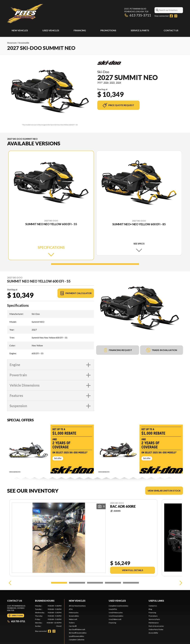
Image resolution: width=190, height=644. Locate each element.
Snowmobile (24, 43)
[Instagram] (176, 16)
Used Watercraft (115, 632)
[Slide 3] (95, 595)
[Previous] (10, 595)
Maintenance (154, 635)
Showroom (12, 43)
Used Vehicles (51, 30)
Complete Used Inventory (118, 618)
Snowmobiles (74, 628)
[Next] (180, 595)
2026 (106, 82)
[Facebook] (171, 16)
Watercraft (73, 632)
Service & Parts (140, 30)
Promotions (108, 30)
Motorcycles (74, 625)
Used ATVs (113, 622)
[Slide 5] (131, 595)
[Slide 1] (95, 264)
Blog (150, 622)
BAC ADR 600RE (123, 506)
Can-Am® (73, 639)
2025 (112, 82)
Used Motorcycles (116, 625)
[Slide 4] (113, 595)
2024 (118, 82)
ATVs (71, 622)
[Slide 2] (77, 595)
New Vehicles (20, 30)
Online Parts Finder (156, 642)
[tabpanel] (48, 629)
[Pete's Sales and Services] (25, 14)
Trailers (72, 635)
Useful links (156, 613)
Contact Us (171, 30)
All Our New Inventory (77, 618)
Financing (80, 30)
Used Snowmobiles (116, 628)
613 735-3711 (138, 15)
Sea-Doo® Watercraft (77, 642)
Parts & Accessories (156, 639)
